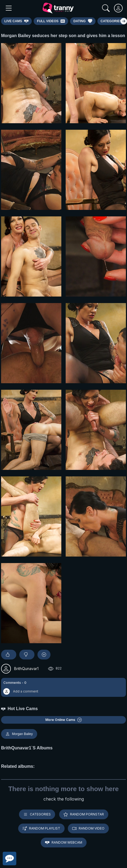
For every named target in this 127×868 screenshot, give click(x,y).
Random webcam (64, 843)
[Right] (124, 21)
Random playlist (41, 828)
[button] (63, 687)
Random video (88, 828)
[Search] (106, 8)
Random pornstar (84, 814)
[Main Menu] (9, 8)
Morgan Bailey (19, 734)
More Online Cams (63, 720)
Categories (37, 814)
